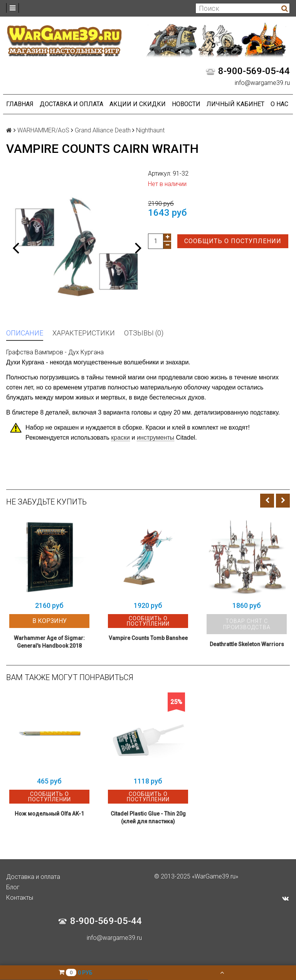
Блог (13, 887)
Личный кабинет (235, 104)
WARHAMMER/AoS (43, 130)
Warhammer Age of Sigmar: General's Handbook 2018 (49, 642)
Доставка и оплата (71, 104)
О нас (279, 104)
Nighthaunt (150, 130)
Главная (20, 104)
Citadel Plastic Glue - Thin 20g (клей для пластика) (148, 818)
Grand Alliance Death (103, 130)
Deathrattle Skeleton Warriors (247, 644)
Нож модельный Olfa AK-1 (49, 814)
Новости (186, 104)
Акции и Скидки (138, 104)
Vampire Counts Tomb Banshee (148, 638)
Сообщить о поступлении (233, 241)
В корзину (50, 621)
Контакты (20, 898)
